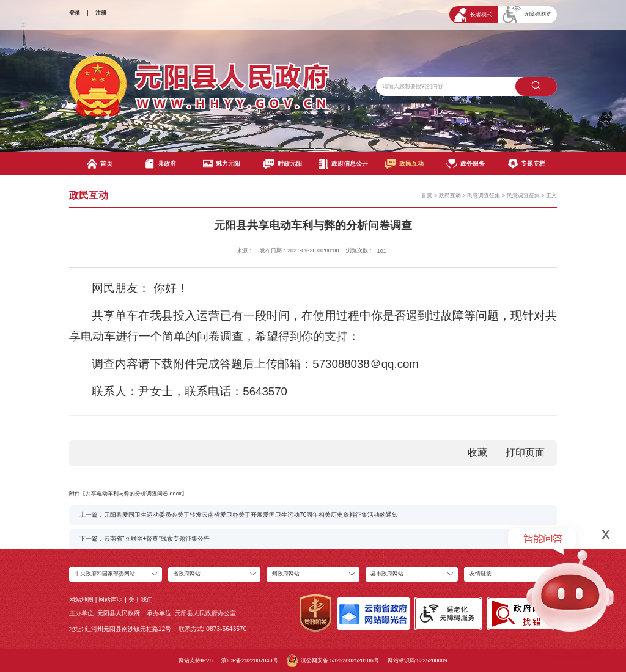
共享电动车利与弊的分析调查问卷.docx (134, 494)
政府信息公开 (343, 164)
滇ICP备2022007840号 (250, 660)
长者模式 (473, 15)
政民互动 (404, 164)
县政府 (160, 164)
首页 (100, 164)
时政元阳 (283, 164)
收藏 (477, 452)
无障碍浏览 (527, 15)
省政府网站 (187, 574)
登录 (75, 13)
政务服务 (466, 164)
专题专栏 (527, 164)
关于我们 (141, 600)
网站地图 (81, 600)
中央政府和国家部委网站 (105, 574)
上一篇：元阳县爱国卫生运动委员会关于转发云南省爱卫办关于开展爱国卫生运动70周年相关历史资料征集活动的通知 (239, 515)
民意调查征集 (484, 195)
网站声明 (111, 600)
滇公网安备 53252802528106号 (333, 660)
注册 (101, 13)
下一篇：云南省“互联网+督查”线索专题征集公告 (145, 539)
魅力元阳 (222, 164)
